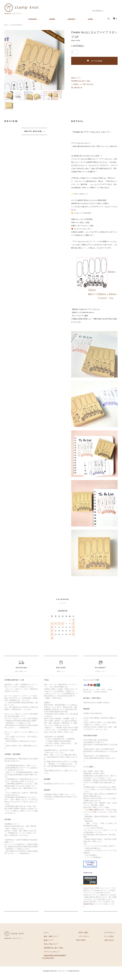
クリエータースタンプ (18, 25)
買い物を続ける (77, 88)
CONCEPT (71, 19)
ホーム (6, 25)
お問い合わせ (111, 945)
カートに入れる (94, 61)
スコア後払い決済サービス (94, 814)
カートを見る (111, 941)
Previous (8, 60)
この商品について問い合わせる (82, 84)
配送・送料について (60, 941)
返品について (76, 78)
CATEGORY (32, 19)
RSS (87, 945)
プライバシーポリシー (61, 956)
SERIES (52, 19)
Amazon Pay (88, 908)
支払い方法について (60, 948)
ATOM (92, 945)
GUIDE (90, 19)
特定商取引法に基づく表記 (81, 81)
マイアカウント (98, 11)
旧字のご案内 (90, 937)
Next (61, 60)
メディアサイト (91, 941)
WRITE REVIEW (33, 136)
